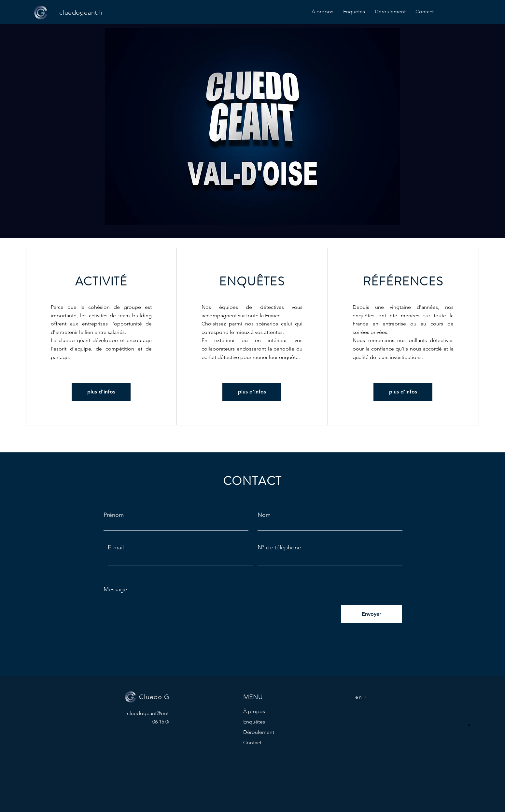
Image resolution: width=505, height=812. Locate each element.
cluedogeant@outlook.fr (155, 713)
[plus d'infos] (101, 392)
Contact (252, 743)
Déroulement (259, 732)
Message (115, 589)
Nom (264, 515)
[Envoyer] (372, 614)
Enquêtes (254, 722)
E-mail (116, 547)
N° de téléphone (279, 547)
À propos (254, 711)
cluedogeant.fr (81, 12)
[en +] (362, 697)
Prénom (114, 515)
